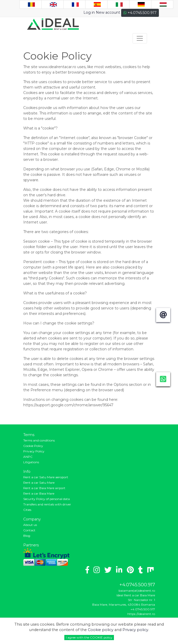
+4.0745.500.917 (140, 13)
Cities (27, 510)
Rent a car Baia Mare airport (44, 488)
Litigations (31, 462)
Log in (89, 12)
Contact (29, 530)
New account (108, 12)
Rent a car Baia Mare (39, 493)
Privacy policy (135, 630)
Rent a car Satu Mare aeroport (46, 477)
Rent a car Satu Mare (39, 483)
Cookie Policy (33, 446)
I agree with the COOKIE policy (89, 637)
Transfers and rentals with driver (47, 504)
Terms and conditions (39, 440)
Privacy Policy (34, 451)
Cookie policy (101, 630)
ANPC (28, 457)
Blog (27, 536)
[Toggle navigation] (140, 38)
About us (30, 525)
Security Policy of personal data (47, 499)
